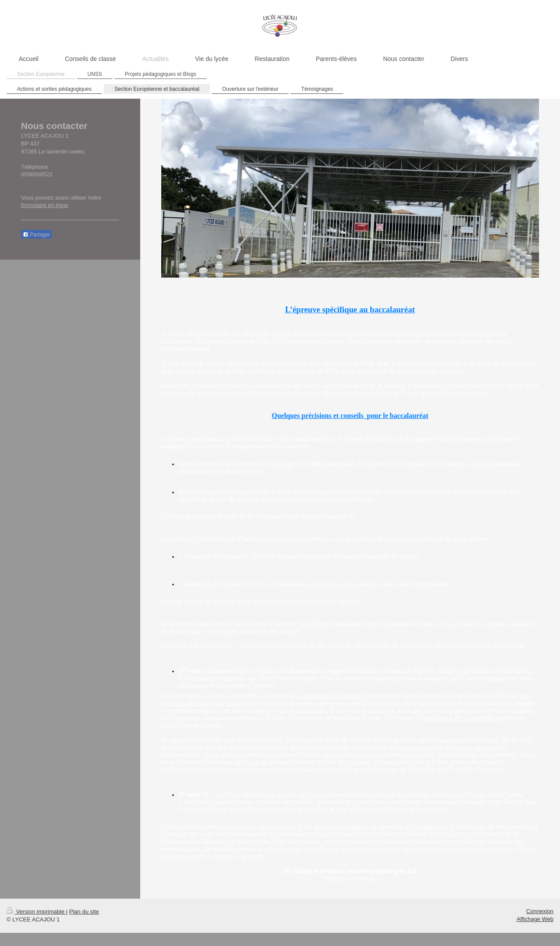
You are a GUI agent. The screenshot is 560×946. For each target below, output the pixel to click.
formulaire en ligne (44, 205)
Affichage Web (535, 919)
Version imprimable (36, 912)
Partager (36, 235)
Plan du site (84, 912)
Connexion (540, 911)
